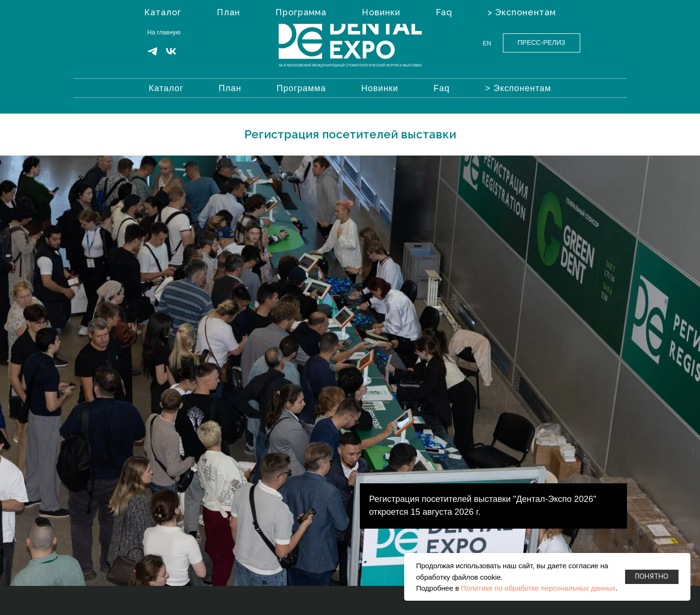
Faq (442, 88)
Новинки (380, 88)
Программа (301, 88)
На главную (164, 32)
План (230, 88)
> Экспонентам (518, 88)
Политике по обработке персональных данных (538, 588)
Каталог (166, 88)
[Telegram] (152, 55)
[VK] (171, 55)
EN (487, 43)
